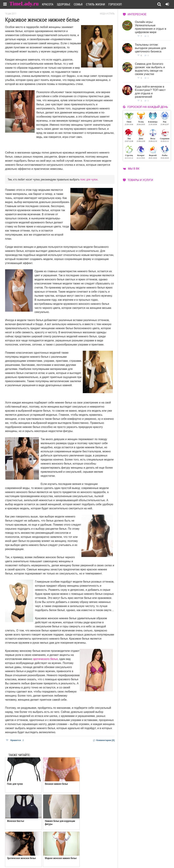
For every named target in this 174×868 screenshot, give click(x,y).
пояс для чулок (89, 179)
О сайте (81, 854)
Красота (50, 4)
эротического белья (45, 659)
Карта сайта (107, 858)
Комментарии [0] (104, 740)
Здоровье (66, 4)
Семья (80, 4)
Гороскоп (117, 4)
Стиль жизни (98, 4)
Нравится (15, 740)
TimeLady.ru (24, 4)
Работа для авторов (111, 854)
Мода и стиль (107, 14)
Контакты (82, 858)
